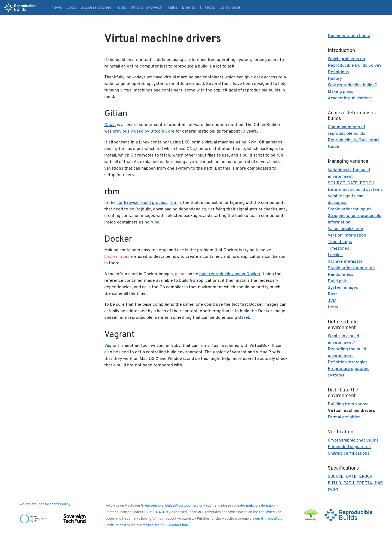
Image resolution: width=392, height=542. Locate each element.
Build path (338, 281)
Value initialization (345, 229)
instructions (116, 526)
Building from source (348, 404)
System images (343, 288)
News (57, 8)
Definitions (338, 72)
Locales (335, 255)
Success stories (96, 8)
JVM (332, 301)
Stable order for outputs (351, 268)
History (335, 79)
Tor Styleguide (270, 513)
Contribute (230, 8)
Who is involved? (147, 8)
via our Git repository (266, 520)
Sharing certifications (349, 454)
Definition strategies (348, 362)
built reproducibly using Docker (230, 274)
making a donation (260, 507)
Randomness (341, 275)
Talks (172, 8)
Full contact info (175, 526)
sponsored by (60, 505)
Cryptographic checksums (353, 440)
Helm (333, 307)
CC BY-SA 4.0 (153, 513)
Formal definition (344, 417)
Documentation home (349, 36)
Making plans (341, 92)
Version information (347, 235)
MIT (200, 513)
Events (189, 8)
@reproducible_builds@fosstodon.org (170, 507)
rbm (174, 203)
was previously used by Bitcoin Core (139, 131)
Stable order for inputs (350, 209)
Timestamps (340, 242)
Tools (121, 8)
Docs (71, 8)
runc (155, 222)
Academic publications (350, 98)
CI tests (207, 8)
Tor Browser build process (142, 203)
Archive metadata (345, 262)
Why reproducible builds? (352, 85)
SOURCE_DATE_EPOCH (351, 183)
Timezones (339, 249)
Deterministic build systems (355, 190)
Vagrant (112, 346)
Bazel (244, 318)
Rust (332, 294)
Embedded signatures (349, 447)
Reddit (209, 507)
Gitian (110, 125)
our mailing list (148, 526)
